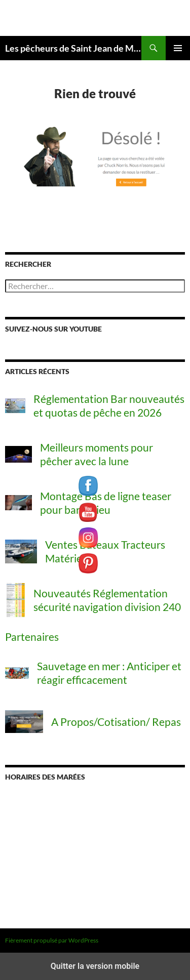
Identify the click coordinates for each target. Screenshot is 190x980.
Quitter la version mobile (95, 966)
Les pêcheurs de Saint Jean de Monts (73, 48)
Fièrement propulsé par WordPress (52, 940)
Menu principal (178, 48)
